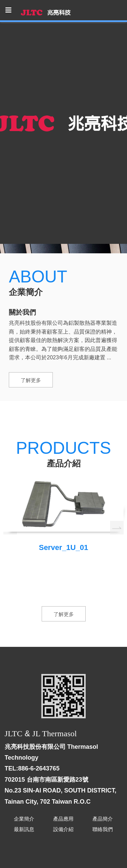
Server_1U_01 (64, 547)
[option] (63, 516)
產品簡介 (103, 819)
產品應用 (63, 819)
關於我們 (22, 312)
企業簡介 (24, 819)
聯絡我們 (103, 829)
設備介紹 (63, 829)
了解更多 (31, 380)
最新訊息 (24, 829)
